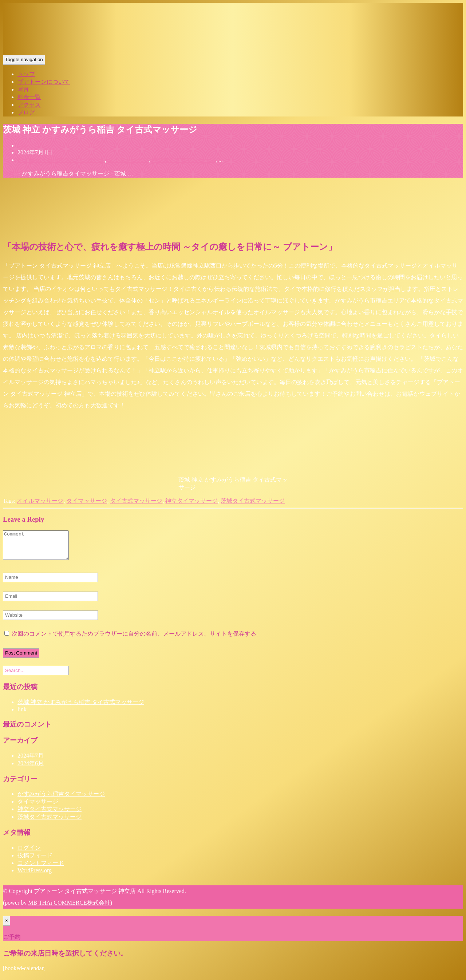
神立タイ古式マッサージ (183, 160)
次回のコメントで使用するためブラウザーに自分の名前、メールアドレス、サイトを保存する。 (137, 639)
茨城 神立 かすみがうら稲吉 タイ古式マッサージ (81, 708)
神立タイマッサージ (191, 501)
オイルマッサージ (40, 501)
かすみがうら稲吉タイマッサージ (61, 160)
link (22, 715)
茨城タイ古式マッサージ (253, 501)
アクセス (29, 105)
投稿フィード (35, 861)
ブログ (26, 112)
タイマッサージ (128, 160)
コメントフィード (41, 868)
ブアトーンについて (44, 82)
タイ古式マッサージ (136, 501)
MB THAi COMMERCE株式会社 (69, 908)
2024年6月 (31, 769)
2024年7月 (31, 761)
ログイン (29, 853)
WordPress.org (35, 876)
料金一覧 (29, 97)
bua (22, 145)
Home (10, 173)
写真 (23, 89)
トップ (26, 74)
